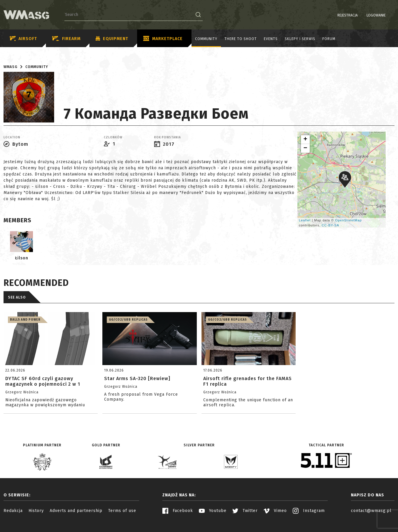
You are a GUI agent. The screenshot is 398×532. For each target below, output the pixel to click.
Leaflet (305, 220)
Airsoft (23, 39)
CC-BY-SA (331, 225)
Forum (329, 39)
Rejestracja (333, 15)
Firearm (66, 39)
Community (206, 39)
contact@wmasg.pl (371, 511)
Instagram (309, 511)
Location (12, 137)
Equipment (112, 39)
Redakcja (13, 511)
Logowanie (361, 15)
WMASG (10, 67)
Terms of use (122, 511)
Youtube (213, 511)
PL (383, 15)
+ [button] (305, 140)
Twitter (245, 511)
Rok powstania (168, 137)
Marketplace (163, 39)
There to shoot (241, 39)
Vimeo (275, 511)
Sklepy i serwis (300, 39)
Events (271, 39)
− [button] (305, 148)
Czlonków (113, 137)
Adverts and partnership (76, 511)
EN (391, 15)
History (36, 511)
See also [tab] (17, 297)
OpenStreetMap (348, 220)
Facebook (178, 511)
